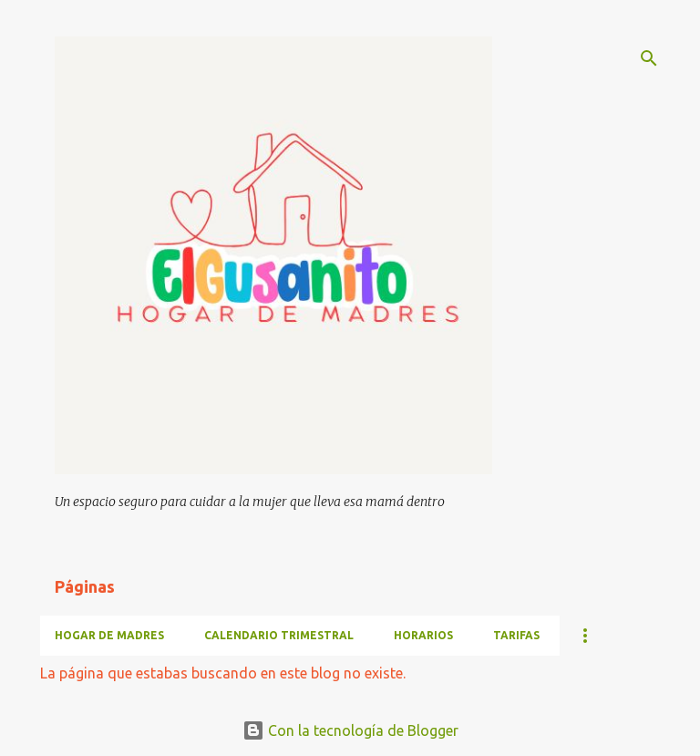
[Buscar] (649, 58)
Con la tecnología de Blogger (350, 730)
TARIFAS (516, 635)
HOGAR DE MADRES (109, 635)
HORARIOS (423, 635)
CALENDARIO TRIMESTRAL (279, 635)
